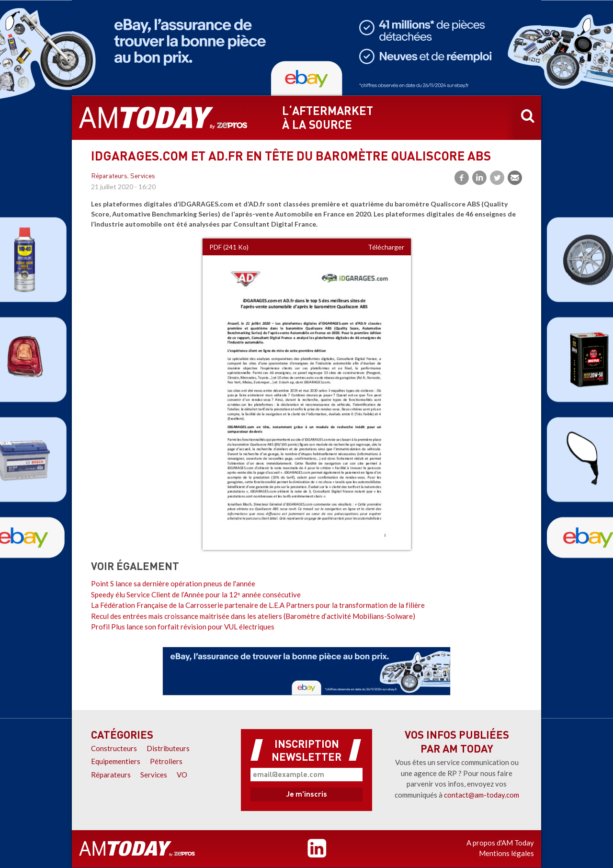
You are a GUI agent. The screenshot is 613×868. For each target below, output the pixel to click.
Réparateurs (109, 177)
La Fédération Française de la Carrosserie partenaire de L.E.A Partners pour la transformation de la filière (258, 605)
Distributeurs (168, 748)
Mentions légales (506, 853)
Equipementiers (116, 761)
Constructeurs (114, 748)
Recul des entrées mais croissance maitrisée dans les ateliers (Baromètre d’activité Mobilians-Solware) (253, 616)
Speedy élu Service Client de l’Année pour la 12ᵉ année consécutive (196, 594)
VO (182, 775)
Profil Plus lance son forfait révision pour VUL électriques (183, 627)
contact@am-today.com (482, 795)
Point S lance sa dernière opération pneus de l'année (173, 583)
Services (143, 177)
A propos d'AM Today (500, 843)
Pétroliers (166, 761)
